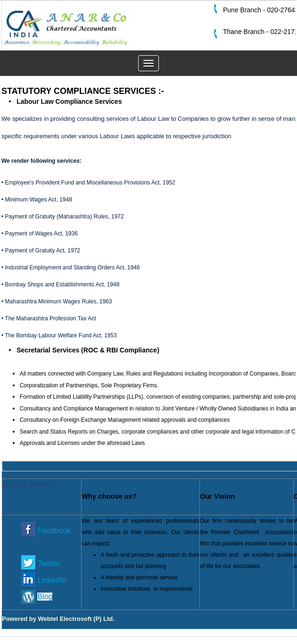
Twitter (49, 564)
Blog (45, 597)
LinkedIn (52, 580)
